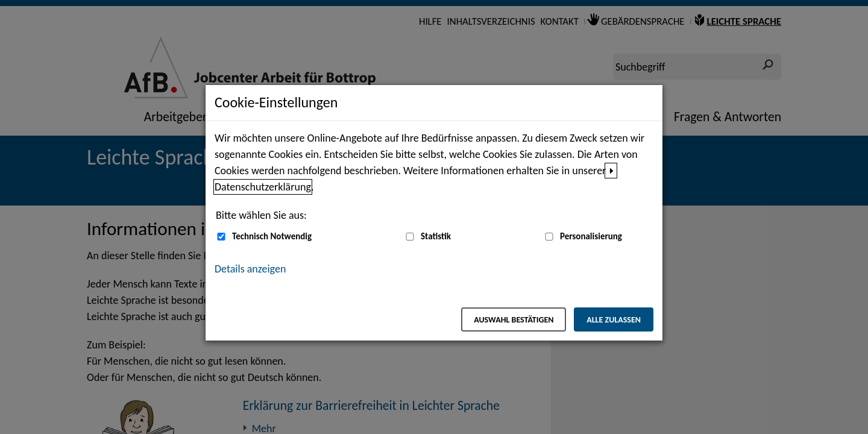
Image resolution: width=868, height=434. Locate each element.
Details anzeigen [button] (250, 269)
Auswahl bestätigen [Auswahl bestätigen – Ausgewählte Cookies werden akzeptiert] (514, 320)
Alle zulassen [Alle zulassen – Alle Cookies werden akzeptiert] (614, 320)
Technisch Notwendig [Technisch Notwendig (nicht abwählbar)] (272, 236)
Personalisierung (591, 236)
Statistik (436, 236)
